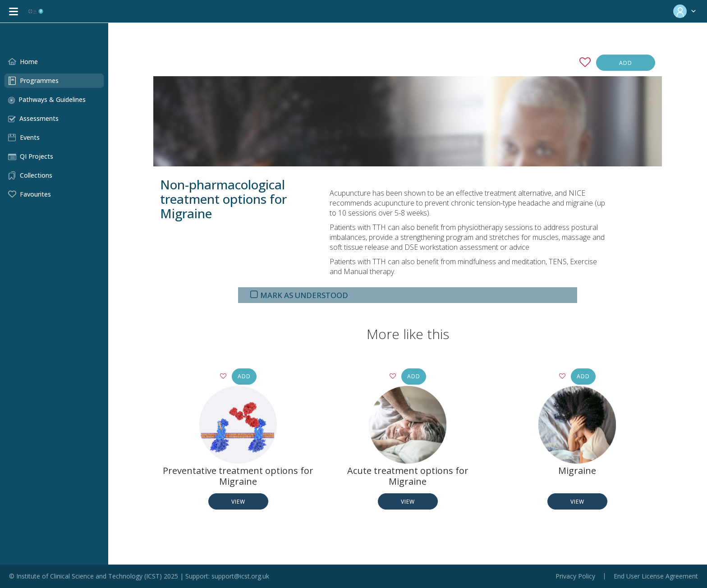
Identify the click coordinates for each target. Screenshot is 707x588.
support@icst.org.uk (240, 576)
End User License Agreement (656, 576)
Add (626, 63)
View (238, 502)
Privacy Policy (575, 576)
